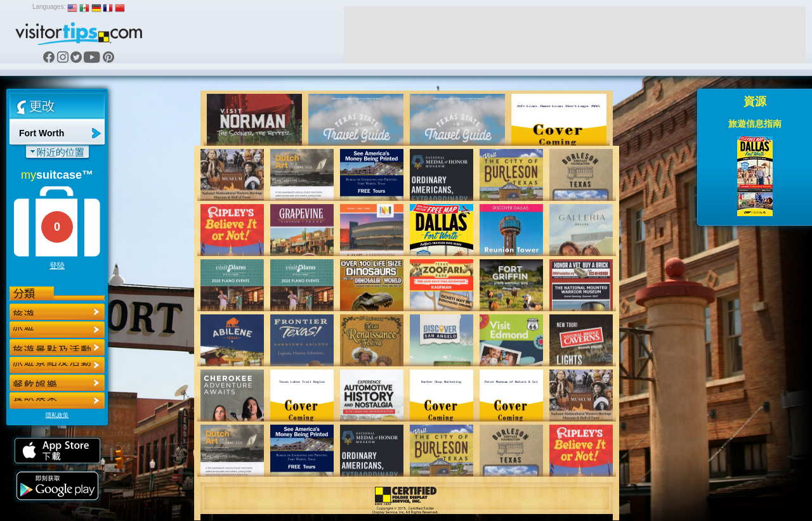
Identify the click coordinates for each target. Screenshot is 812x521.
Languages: (49, 7)
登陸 (57, 266)
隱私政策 (57, 415)
